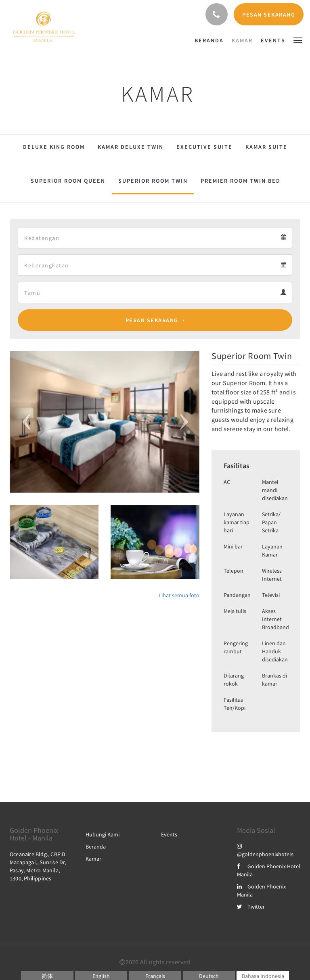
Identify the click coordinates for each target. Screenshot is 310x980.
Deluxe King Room (54, 147)
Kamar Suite (266, 147)
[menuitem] (211, 40)
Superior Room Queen (68, 181)
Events (169, 834)
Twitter (251, 907)
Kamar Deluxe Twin (131, 147)
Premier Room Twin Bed (241, 181)
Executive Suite (204, 147)
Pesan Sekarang (152, 320)
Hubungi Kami (103, 834)
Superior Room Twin (153, 181)
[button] (298, 40)
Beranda (96, 847)
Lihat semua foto (179, 595)
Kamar (93, 859)
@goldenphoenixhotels (265, 850)
